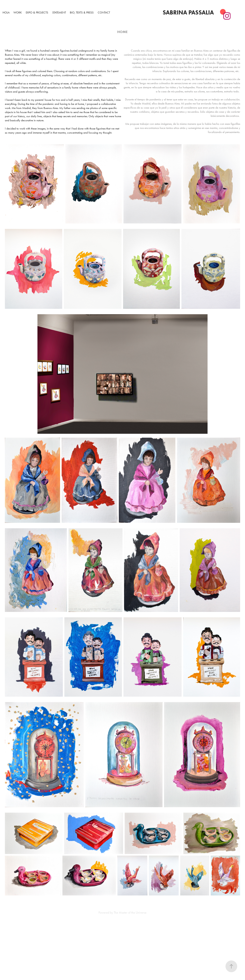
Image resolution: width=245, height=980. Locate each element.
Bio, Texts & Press (82, 12)
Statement (59, 12)
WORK (18, 12)
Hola (6, 12)
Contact (104, 12)
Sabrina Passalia (188, 12)
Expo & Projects (37, 12)
